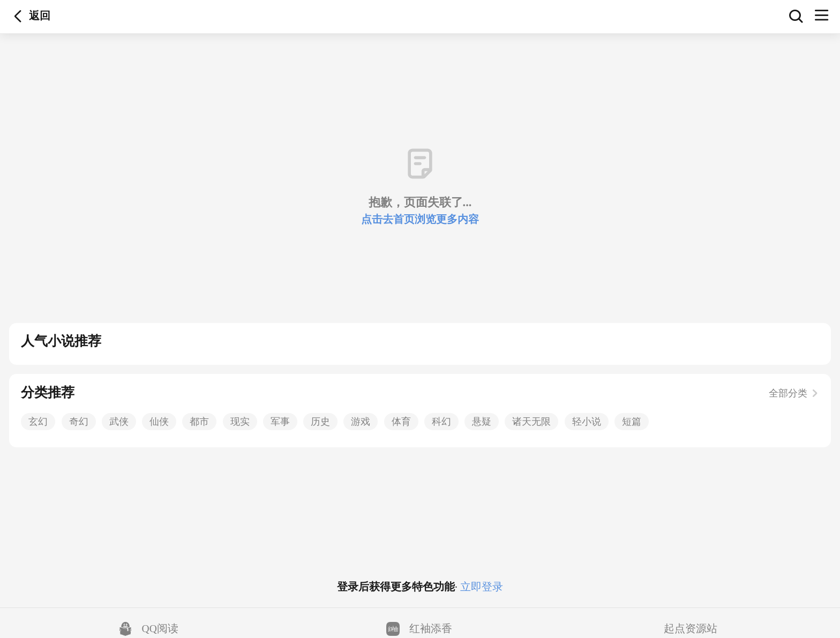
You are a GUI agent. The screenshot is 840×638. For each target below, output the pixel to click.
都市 (199, 422)
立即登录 (480, 587)
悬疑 (482, 422)
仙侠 (159, 422)
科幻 (441, 422)
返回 (18, 17)
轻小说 (587, 422)
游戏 (361, 422)
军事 (280, 422)
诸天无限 (531, 422)
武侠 (119, 422)
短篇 (632, 422)
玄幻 (38, 422)
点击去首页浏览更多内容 (420, 219)
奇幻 (79, 422)
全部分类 (794, 393)
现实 (240, 422)
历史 (320, 422)
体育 (401, 422)
